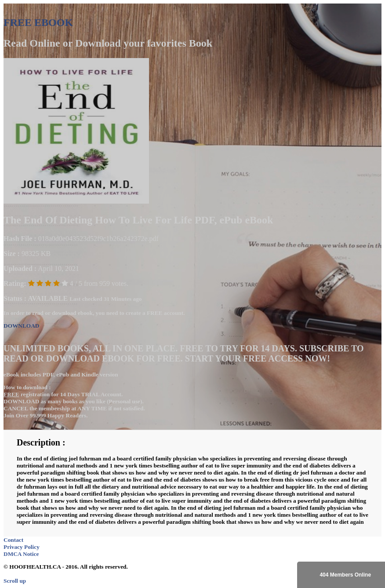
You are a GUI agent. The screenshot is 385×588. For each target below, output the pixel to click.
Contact (13, 540)
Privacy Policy (22, 547)
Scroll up (15, 581)
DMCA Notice (21, 554)
